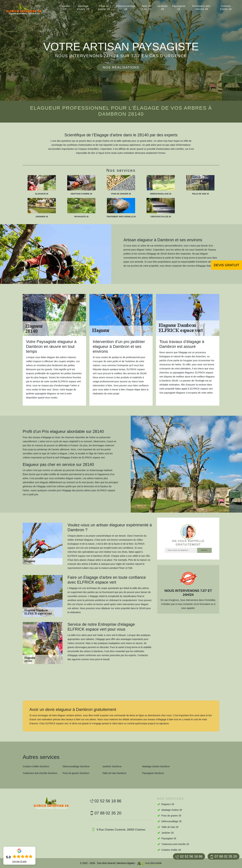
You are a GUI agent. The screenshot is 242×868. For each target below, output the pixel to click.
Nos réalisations (121, 67)
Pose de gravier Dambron (76, 773)
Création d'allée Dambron (36, 766)
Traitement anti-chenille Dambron (40, 773)
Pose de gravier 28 (104, 8)
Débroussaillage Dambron (76, 766)
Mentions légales (126, 863)
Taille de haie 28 (146, 8)
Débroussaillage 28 (126, 8)
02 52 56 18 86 (189, 856)
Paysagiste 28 (179, 8)
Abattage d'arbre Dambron (156, 766)
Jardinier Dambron (112, 766)
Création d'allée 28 (226, 8)
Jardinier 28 (163, 8)
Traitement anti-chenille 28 (201, 8)
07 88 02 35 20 (224, 856)
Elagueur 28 (65, 8)
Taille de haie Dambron (114, 773)
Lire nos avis (19, 861)
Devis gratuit (227, 265)
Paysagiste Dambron (153, 773)
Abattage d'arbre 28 (83, 8)
